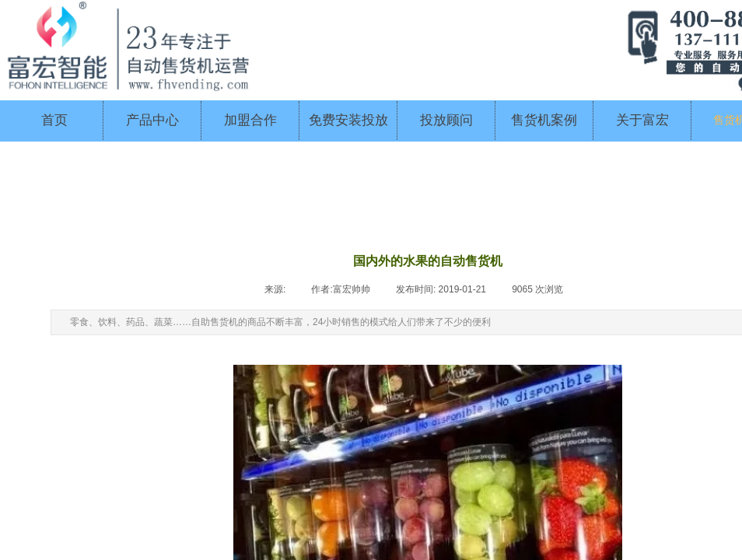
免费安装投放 (348, 120)
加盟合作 (250, 120)
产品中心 (152, 120)
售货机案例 (544, 120)
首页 (54, 120)
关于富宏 (642, 120)
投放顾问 (446, 120)
